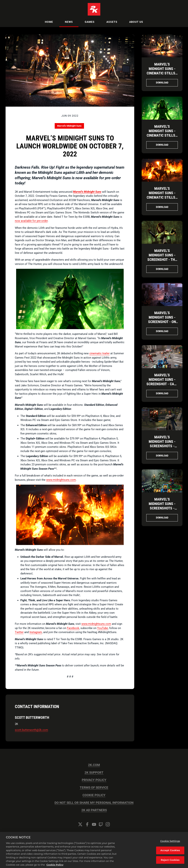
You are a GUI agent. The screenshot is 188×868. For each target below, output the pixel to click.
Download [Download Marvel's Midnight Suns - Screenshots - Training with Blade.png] (162, 456)
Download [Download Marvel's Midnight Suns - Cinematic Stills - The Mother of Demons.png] (162, 145)
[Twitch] (101, 824)
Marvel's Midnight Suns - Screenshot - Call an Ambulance (162, 382)
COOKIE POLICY (94, 795)
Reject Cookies (170, 863)
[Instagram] (108, 824)
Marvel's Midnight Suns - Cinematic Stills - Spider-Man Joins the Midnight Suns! (162, 75)
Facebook (73, 628)
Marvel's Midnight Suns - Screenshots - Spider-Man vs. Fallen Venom (162, 508)
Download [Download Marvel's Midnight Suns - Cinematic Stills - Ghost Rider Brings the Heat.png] (162, 207)
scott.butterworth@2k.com (31, 730)
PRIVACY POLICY (94, 780)
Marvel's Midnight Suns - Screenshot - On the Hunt (162, 320)
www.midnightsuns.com (61, 480)
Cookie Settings (94, 834)
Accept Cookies (170, 854)
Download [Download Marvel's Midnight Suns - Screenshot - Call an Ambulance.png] (162, 393)
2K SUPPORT (94, 773)
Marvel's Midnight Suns (69, 126)
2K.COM (94, 765)
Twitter (19, 632)
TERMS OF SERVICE (94, 788)
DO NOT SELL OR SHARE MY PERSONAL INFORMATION (94, 803)
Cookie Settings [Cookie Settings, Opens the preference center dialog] (170, 844)
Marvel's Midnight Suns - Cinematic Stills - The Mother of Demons (162, 135)
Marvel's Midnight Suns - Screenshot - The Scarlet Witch (162, 257)
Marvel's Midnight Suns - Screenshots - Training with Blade (162, 446)
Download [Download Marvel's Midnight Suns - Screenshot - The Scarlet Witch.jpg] (162, 269)
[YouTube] (94, 824)
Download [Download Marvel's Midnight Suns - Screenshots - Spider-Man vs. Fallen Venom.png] (162, 518)
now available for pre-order (31, 221)
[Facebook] (87, 824)
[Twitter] (80, 824)
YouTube (103, 628)
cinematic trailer (99, 353)
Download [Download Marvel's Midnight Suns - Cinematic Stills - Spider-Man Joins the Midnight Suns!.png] (162, 83)
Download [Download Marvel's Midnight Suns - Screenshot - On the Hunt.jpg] (162, 331)
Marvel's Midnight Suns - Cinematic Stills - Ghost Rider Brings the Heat (162, 197)
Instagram (36, 632)
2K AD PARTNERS (94, 810)
